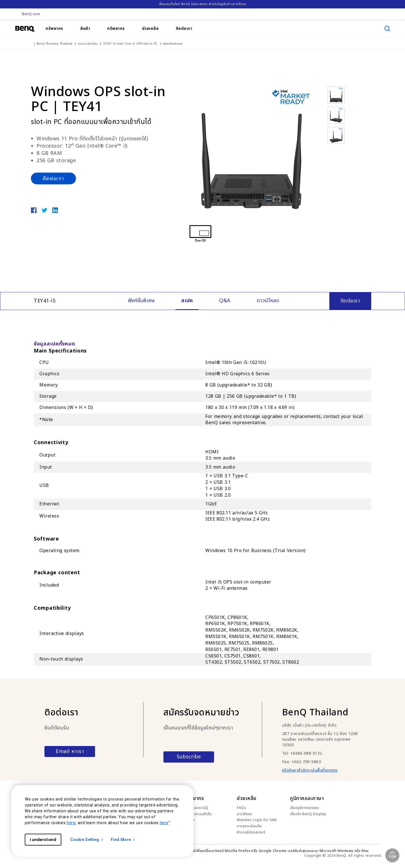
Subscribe (189, 757)
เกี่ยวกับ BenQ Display (308, 814)
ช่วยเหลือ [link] (150, 29)
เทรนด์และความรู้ (196, 808)
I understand (43, 840)
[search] (387, 29)
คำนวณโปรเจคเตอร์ (251, 832)
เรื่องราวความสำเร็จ (198, 814)
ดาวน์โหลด (245, 814)
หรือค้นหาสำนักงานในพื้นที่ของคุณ (310, 770)
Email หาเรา (70, 751)
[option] (252, 150)
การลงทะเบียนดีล (249, 826)
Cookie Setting (87, 840)
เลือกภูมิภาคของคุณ (304, 808)
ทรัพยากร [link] (54, 29)
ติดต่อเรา (53, 178)
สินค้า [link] (85, 29)
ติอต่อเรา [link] (184, 29)
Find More (123, 840)
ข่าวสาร (189, 820)
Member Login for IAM (257, 820)
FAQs (241, 808)
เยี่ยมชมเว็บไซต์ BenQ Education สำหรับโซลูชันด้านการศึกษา (203, 4)
